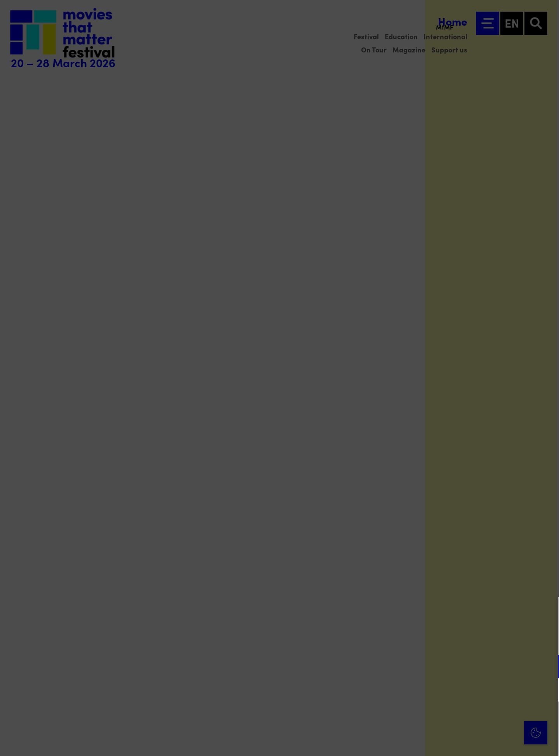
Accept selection (493, 741)
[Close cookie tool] (547, 611)
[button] (485, 666)
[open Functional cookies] (547, 667)
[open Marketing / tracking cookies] (547, 691)
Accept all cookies (493, 719)
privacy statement (462, 641)
